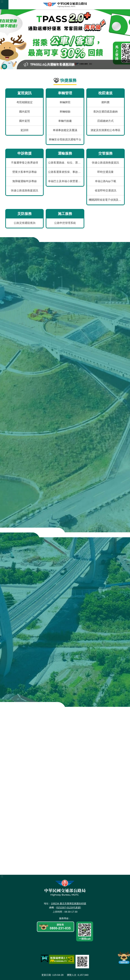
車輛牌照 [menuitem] (65, 102)
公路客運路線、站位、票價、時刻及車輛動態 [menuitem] (66, 163)
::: (2, 1)
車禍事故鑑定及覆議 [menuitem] (65, 130)
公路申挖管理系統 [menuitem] (65, 223)
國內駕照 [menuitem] (25, 112)
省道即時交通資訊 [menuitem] (105, 190)
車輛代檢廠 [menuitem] (65, 121)
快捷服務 (68, 80)
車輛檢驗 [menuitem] (65, 112)
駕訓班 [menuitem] (25, 130)
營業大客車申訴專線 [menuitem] (25, 172)
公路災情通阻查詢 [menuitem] (25, 223)
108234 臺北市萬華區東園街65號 (69, 903)
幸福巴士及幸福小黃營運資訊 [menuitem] (66, 181)
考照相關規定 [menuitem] (25, 102)
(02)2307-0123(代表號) (69, 908)
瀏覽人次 (72, 975)
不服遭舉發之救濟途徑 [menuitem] (25, 163)
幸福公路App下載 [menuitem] (105, 181)
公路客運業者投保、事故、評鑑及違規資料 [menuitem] (66, 172)
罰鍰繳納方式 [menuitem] (105, 121)
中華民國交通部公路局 (65, 5)
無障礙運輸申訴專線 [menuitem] (25, 181)
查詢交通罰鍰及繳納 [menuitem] (105, 112)
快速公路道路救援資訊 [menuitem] (25, 190)
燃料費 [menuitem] (105, 102)
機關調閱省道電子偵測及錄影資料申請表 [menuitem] (106, 200)
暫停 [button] (4, 67)
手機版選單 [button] (4, 5)
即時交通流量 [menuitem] (105, 172)
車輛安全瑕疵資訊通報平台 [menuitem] (65, 139)
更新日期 (46, 975)
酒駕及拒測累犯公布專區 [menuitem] (105, 130)
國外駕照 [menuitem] (25, 121)
